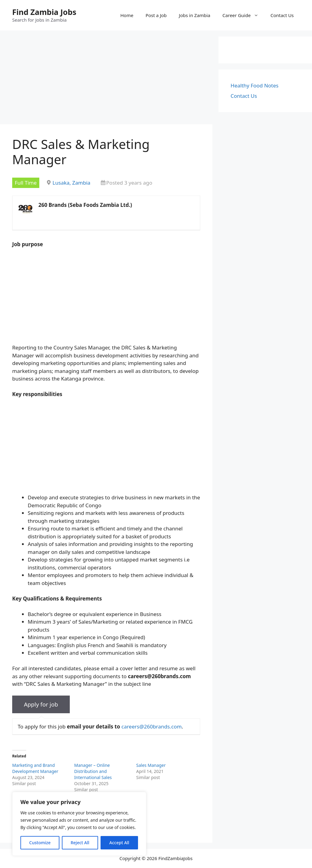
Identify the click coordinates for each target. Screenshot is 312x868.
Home (127, 15)
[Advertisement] (106, 79)
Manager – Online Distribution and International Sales (93, 771)
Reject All (80, 843)
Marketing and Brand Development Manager (35, 768)
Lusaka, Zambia (71, 183)
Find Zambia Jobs (44, 12)
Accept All (119, 843)
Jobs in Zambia (195, 15)
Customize (40, 843)
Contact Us (282, 15)
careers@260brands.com (151, 726)
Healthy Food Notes (255, 85)
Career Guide (243, 15)
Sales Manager (151, 765)
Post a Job (156, 15)
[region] (79, 824)
